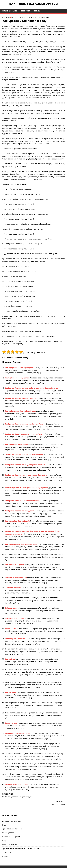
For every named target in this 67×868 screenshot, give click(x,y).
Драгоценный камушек (12, 821)
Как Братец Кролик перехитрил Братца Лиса (24, 424)
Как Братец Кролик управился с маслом (22, 501)
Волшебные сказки (10, 11)
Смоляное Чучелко (13, 588)
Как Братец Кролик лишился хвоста (20, 398)
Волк (4, 825)
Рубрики (37, 11)
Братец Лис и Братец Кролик (17, 378)
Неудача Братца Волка (15, 618)
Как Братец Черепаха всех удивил (20, 511)
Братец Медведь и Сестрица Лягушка (21, 544)
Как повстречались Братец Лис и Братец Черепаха (27, 488)
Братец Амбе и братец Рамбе (17, 521)
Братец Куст (10, 659)
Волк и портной (12, 628)
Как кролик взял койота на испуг (19, 733)
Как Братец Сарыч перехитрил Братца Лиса (24, 434)
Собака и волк (11, 608)
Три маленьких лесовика (12, 829)
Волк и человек (12, 723)
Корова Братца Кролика (15, 639)
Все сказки (25, 11)
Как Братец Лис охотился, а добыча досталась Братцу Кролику (32, 388)
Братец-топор (11, 692)
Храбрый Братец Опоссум (16, 577)
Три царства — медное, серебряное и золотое (21, 848)
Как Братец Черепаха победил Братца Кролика (25, 465)
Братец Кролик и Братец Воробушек (20, 411)
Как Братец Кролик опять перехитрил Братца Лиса (27, 475)
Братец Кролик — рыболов (16, 444)
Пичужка (6, 841)
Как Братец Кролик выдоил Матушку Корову (24, 454)
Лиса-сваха (7, 852)
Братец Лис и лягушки (15, 564)
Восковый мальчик (10, 845)
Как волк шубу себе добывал (17, 784)
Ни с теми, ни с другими (12, 837)
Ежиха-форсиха (8, 833)
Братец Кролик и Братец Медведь (20, 368)
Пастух (5, 856)
